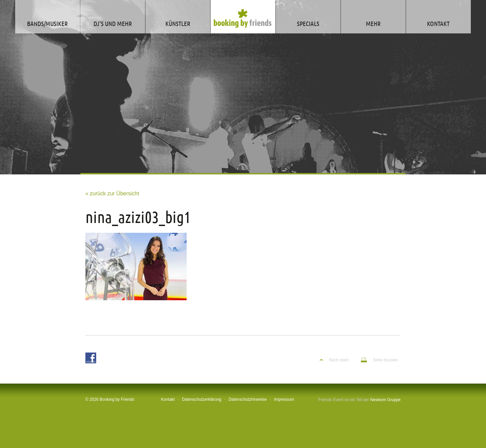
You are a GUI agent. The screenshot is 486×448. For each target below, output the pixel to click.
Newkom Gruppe (385, 400)
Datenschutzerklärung (202, 399)
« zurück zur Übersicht (112, 193)
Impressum (284, 399)
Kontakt (168, 399)
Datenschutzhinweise (248, 399)
